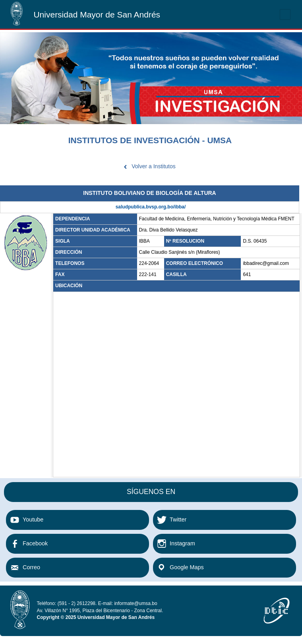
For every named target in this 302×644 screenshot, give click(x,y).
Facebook (35, 543)
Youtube (33, 519)
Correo (31, 567)
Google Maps (187, 567)
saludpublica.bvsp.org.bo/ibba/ (151, 207)
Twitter (178, 519)
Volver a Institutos (154, 166)
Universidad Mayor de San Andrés (97, 15)
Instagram (182, 543)
